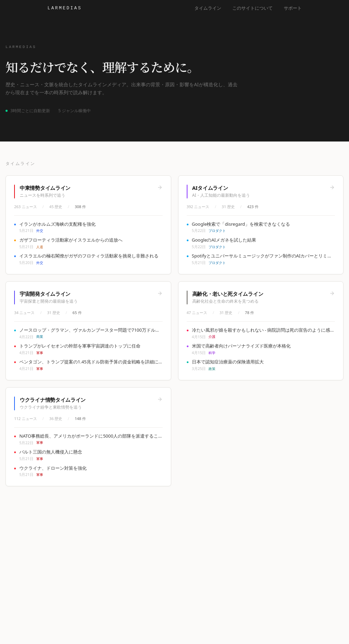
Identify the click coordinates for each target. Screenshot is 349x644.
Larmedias (65, 8)
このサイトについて (253, 8)
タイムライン (208, 8)
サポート (293, 8)
